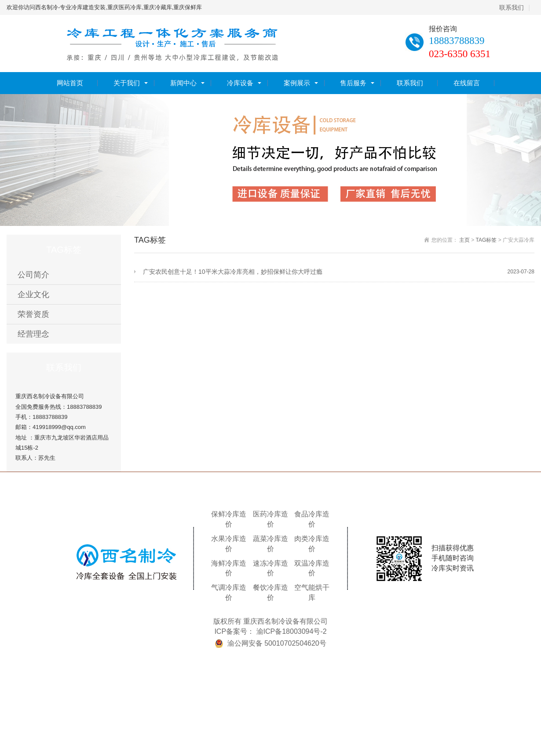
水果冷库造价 (229, 544)
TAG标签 (486, 240)
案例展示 (297, 83)
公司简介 (33, 275)
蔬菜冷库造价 (270, 544)
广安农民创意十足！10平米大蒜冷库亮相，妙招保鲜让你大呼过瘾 (339, 272)
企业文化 (33, 294)
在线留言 (467, 83)
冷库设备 (240, 83)
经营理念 (33, 334)
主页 (464, 240)
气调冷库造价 (229, 592)
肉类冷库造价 (312, 544)
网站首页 (70, 83)
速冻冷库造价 (270, 568)
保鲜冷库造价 (229, 519)
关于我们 (127, 83)
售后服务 (353, 83)
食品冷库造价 (312, 519)
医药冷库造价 (270, 519)
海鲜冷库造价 (229, 568)
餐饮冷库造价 (270, 592)
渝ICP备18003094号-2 (292, 631)
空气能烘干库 (312, 592)
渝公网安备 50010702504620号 (277, 643)
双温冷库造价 (312, 568)
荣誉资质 (33, 314)
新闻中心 (183, 83)
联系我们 (512, 7)
